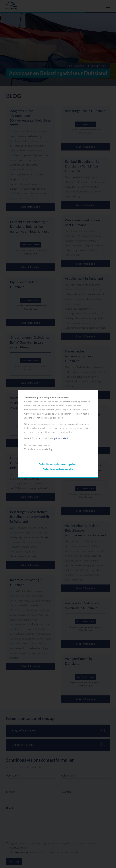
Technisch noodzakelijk (37, 445)
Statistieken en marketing (38, 449)
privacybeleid (61, 438)
